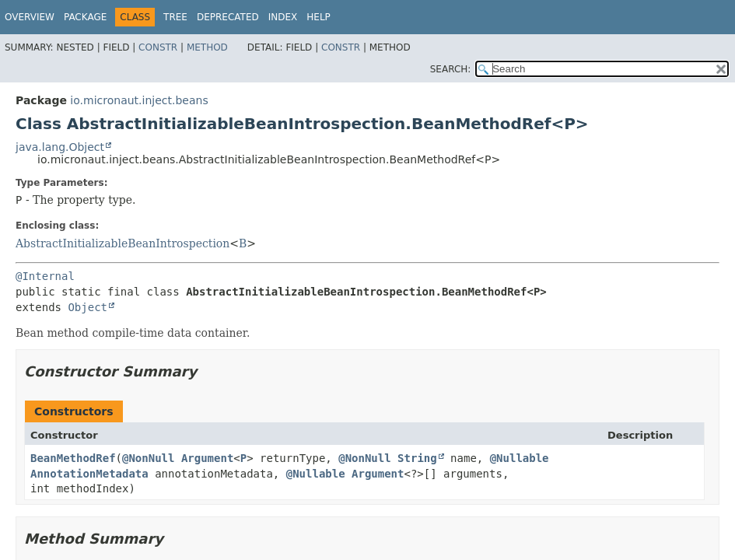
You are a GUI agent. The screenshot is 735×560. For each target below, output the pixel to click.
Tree (175, 17)
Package (85, 17)
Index (283, 17)
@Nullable (520, 458)
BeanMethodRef (73, 458)
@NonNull (148, 458)
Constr (158, 47)
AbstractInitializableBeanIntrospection (122, 243)
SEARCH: (451, 69)
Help (318, 17)
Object (87, 307)
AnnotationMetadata (89, 474)
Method (207, 47)
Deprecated (228, 17)
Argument (207, 458)
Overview (30, 17)
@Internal (45, 276)
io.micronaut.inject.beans (139, 100)
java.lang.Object (60, 147)
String (417, 458)
